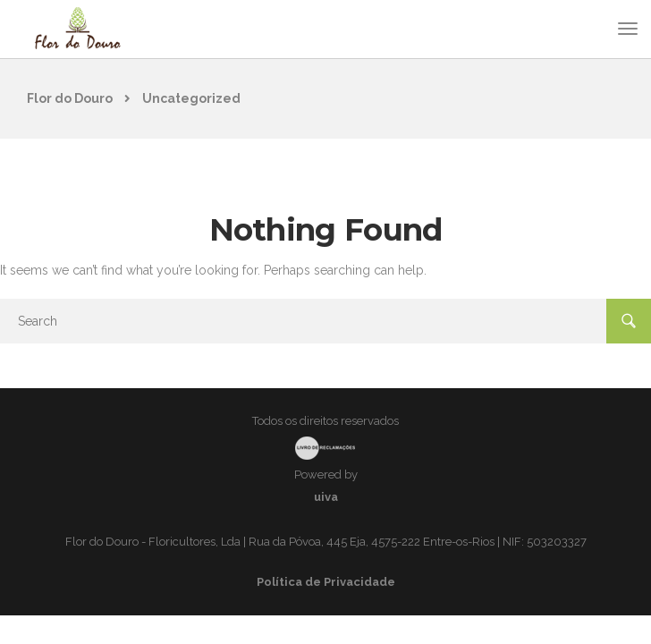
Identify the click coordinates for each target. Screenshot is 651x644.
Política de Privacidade (326, 582)
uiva (326, 497)
